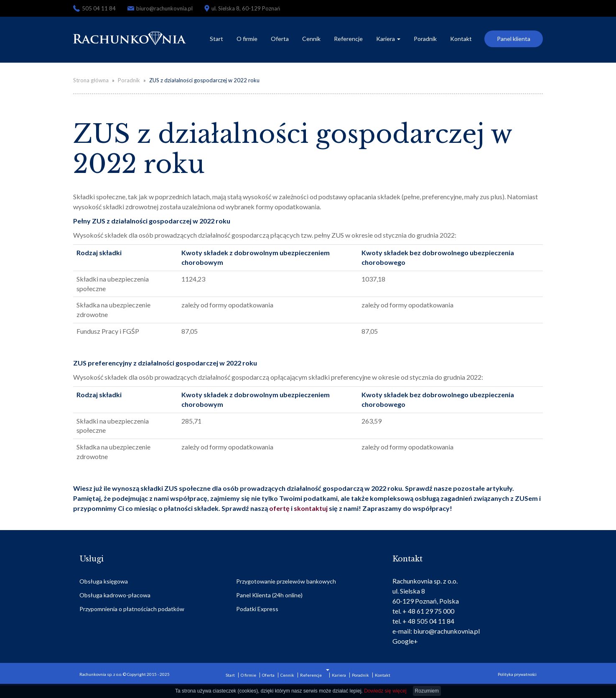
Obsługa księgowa (104, 581)
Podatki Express (257, 609)
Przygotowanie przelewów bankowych (286, 581)
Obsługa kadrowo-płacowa (115, 595)
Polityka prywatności (517, 674)
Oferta (280, 39)
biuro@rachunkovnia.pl (164, 8)
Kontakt (461, 39)
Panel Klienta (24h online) (269, 595)
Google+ (405, 641)
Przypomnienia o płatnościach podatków (132, 609)
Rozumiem (427, 691)
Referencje (348, 39)
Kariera (388, 39)
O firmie (247, 39)
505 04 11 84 (99, 8)
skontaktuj (311, 508)
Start (216, 39)
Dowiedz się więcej (385, 691)
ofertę (280, 508)
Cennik (311, 39)
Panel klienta (514, 39)
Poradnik (425, 39)
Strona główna (91, 80)
